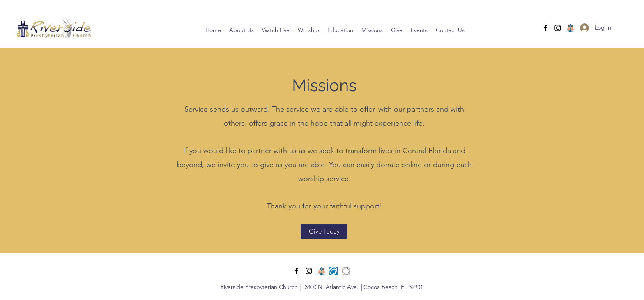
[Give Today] (324, 232)
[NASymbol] (346, 271)
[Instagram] (558, 28)
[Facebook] (545, 28)
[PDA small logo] (333, 271)
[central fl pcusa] (570, 28)
